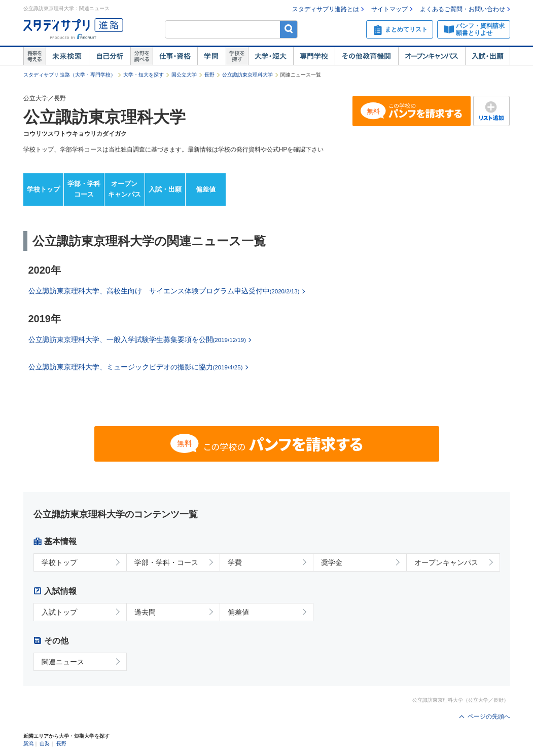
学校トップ (43, 189)
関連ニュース (63, 662)
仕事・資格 (175, 56)
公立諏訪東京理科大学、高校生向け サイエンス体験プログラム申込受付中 (164, 291)
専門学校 (314, 56)
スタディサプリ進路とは (326, 9)
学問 (211, 56)
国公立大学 (184, 75)
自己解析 (110, 56)
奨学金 (332, 562)
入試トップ (59, 612)
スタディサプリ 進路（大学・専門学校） (70, 75)
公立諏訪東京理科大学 (247, 75)
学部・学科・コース (166, 562)
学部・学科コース (84, 189)
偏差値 (206, 189)
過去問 (145, 612)
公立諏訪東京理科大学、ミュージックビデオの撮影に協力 (136, 367)
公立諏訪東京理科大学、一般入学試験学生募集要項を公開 (137, 339)
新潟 (28, 744)
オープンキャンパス (432, 56)
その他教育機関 (366, 56)
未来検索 (67, 56)
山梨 (45, 744)
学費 (235, 562)
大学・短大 (271, 56)
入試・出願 (488, 56)
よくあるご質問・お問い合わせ (463, 9)
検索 (289, 29)
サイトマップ (389, 9)
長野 (209, 75)
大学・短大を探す (144, 75)
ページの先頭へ (489, 716)
